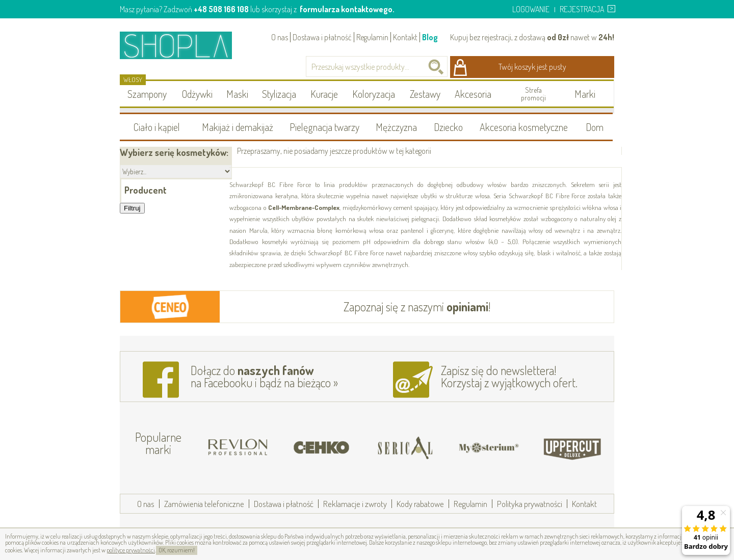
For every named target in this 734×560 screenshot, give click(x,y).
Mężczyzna (396, 127)
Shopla (183, 45)
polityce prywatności (131, 550)
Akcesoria (473, 94)
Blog (430, 37)
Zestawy (425, 94)
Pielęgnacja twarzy (324, 127)
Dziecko (448, 127)
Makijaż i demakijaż (238, 127)
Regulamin (372, 37)
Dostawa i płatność (322, 37)
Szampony (147, 94)
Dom (595, 127)
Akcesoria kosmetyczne (524, 127)
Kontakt (405, 37)
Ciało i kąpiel (157, 127)
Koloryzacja (374, 94)
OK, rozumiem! (177, 550)
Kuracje (324, 94)
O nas (280, 37)
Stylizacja (279, 94)
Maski (237, 94)
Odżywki (197, 94)
